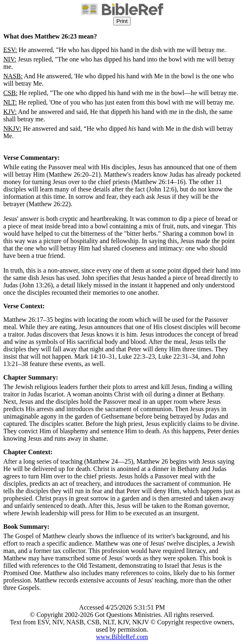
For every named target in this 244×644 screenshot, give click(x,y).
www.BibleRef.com (122, 637)
